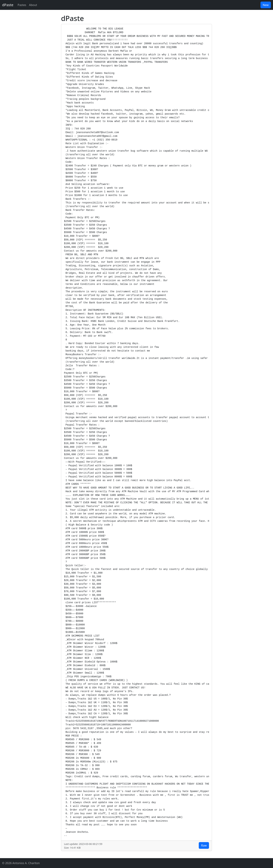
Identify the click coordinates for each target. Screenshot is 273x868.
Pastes (22, 5)
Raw (204, 845)
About (33, 5)
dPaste (8, 5)
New (266, 5)
